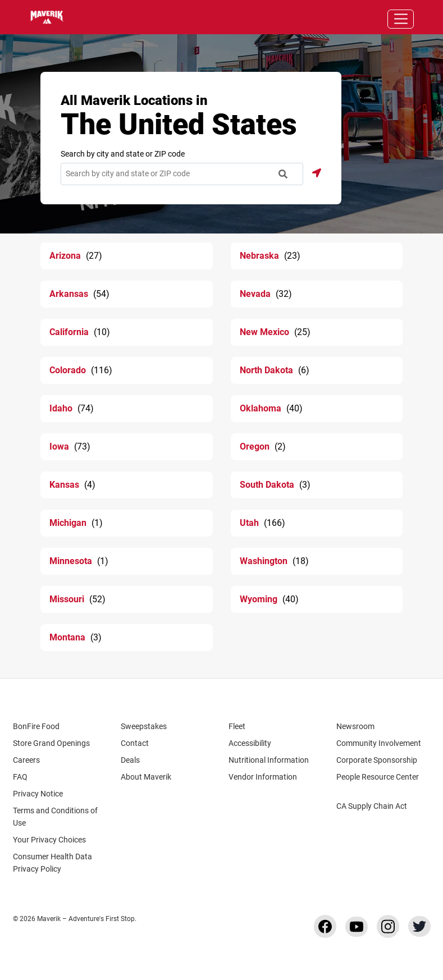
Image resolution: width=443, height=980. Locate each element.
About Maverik (146, 777)
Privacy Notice (38, 794)
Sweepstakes (144, 726)
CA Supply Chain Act (372, 806)
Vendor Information (263, 777)
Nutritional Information (269, 760)
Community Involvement (379, 743)
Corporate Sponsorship (377, 760)
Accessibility (250, 743)
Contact (135, 743)
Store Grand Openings (51, 743)
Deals (130, 760)
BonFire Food (36, 726)
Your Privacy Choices (59, 840)
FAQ (20, 777)
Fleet (237, 726)
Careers (32, 760)
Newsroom (355, 726)
